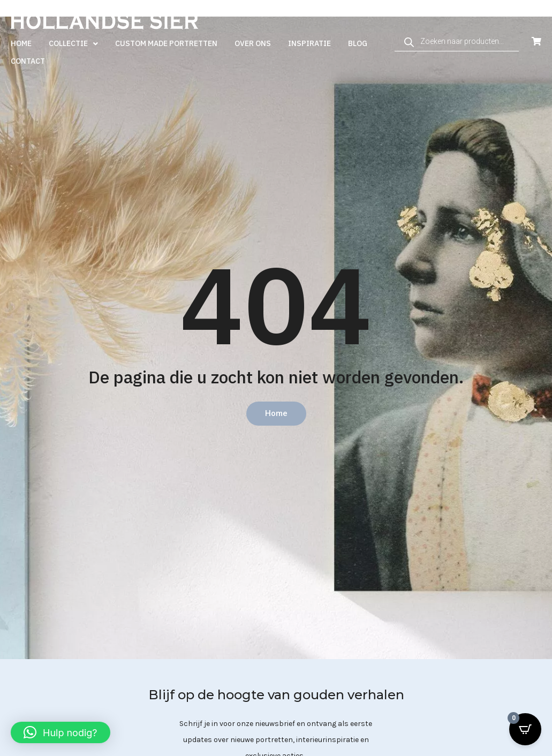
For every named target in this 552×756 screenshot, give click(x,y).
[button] (61, 732)
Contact (28, 61)
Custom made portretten (166, 43)
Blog (358, 43)
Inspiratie (309, 43)
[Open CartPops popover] (525, 729)
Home (21, 43)
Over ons (253, 43)
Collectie (73, 44)
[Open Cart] (536, 41)
